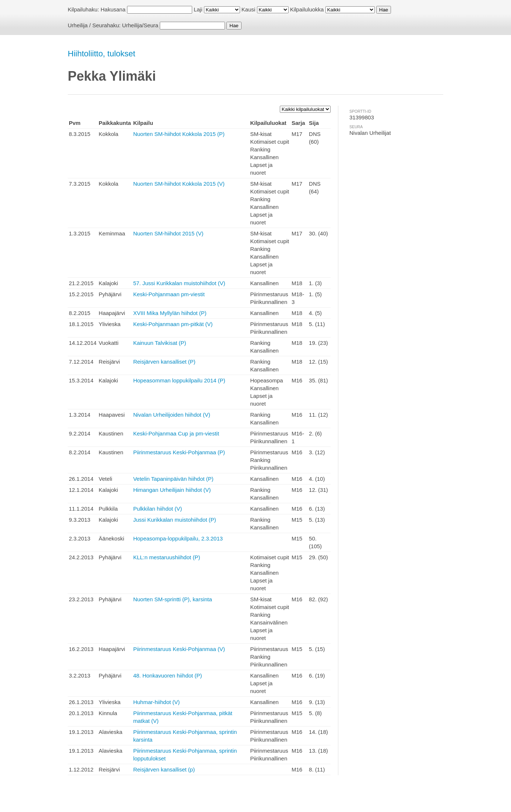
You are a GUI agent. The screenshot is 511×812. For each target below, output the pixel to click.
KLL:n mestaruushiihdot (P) (167, 557)
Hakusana (113, 9)
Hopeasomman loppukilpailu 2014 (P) (179, 380)
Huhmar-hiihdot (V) (157, 702)
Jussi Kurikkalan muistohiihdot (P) (175, 520)
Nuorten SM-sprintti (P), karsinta (173, 599)
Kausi (249, 9)
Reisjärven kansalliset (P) (164, 362)
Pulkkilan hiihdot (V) (158, 509)
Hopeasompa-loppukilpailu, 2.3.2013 (178, 538)
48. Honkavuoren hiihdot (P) (168, 675)
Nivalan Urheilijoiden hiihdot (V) (172, 415)
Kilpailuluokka (307, 9)
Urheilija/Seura (140, 25)
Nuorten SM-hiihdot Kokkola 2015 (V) (179, 184)
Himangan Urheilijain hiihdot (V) (172, 490)
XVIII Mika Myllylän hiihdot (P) (170, 313)
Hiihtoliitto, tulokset (101, 54)
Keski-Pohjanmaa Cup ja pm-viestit (176, 433)
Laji (198, 9)
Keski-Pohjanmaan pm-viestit (169, 294)
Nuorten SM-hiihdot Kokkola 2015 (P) (179, 134)
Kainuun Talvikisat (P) (160, 343)
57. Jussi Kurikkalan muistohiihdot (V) (179, 283)
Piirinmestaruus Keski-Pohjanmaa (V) (179, 649)
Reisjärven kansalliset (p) (164, 769)
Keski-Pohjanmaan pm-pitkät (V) (173, 324)
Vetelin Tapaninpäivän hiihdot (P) (173, 479)
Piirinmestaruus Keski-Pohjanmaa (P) (179, 452)
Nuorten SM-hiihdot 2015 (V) (168, 233)
